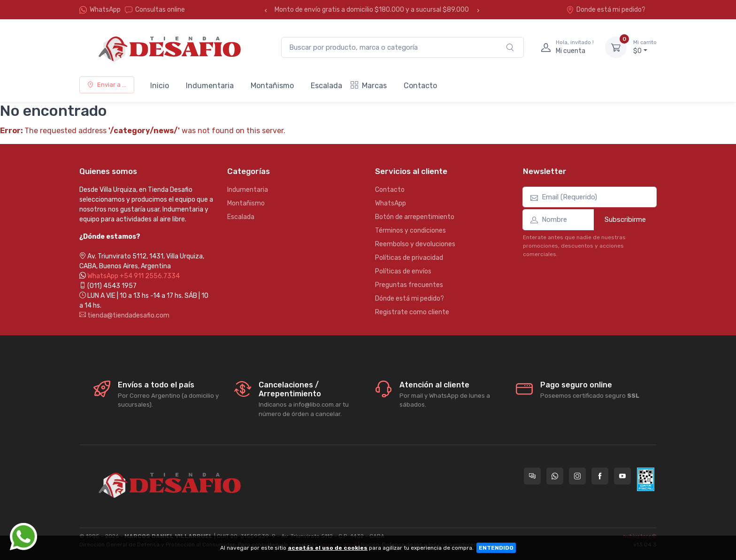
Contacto (420, 86)
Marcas (369, 86)
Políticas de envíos (403, 271)
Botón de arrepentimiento (415, 217)
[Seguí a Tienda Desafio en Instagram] (577, 476)
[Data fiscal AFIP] (646, 479)
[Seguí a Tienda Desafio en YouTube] (622, 476)
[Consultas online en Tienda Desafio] (532, 476)
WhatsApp (105, 10)
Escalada (326, 86)
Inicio (160, 86)
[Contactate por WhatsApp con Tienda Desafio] (555, 476)
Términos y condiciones (410, 231)
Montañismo (272, 86)
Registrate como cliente (412, 312)
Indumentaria (210, 86)
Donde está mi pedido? (606, 10)
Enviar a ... (107, 85)
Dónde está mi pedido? (410, 299)
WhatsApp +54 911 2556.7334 (134, 276)
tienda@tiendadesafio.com (124, 315)
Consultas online (155, 10)
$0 (645, 47)
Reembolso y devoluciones (415, 244)
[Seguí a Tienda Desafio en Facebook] (600, 476)
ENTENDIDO (496, 548)
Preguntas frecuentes (409, 285)
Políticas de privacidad (409, 258)
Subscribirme (625, 219)
